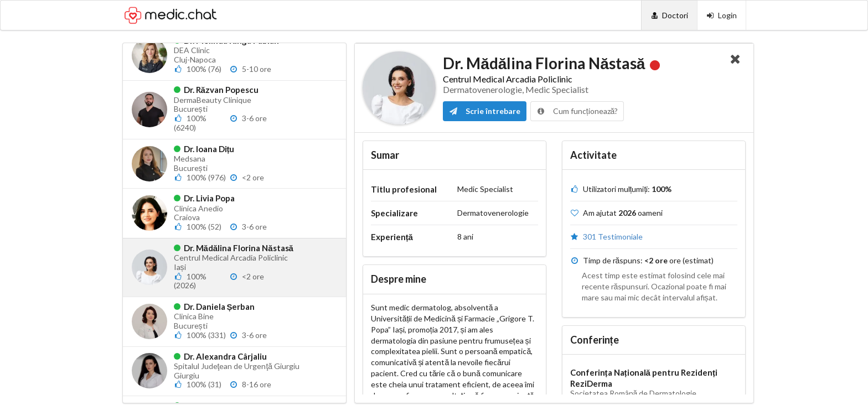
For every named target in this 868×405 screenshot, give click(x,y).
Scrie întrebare (485, 111)
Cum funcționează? (577, 111)
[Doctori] (669, 15)
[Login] (722, 15)
